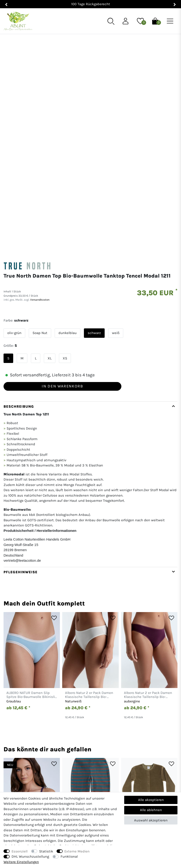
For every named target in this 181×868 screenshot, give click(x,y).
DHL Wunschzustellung (30, 856)
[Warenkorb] (155, 21)
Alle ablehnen (151, 810)
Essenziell (20, 851)
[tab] (90, 325)
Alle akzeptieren (151, 800)
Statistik (46, 851)
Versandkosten (39, 140)
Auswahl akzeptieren (151, 820)
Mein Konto (30, 792)
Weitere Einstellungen (21, 862)
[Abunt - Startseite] (18, 21)
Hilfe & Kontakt (91, 792)
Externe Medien (77, 851)
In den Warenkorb (62, 227)
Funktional (69, 856)
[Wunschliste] (140, 21)
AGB (151, 792)
